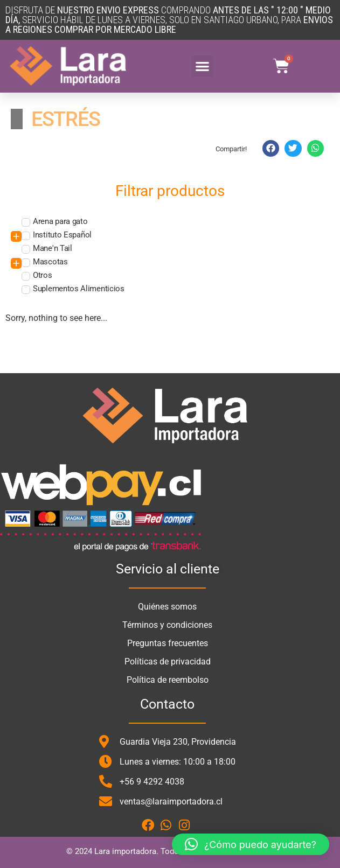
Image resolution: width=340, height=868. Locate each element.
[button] (202, 66)
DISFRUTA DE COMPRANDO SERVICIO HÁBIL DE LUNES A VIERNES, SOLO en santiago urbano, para (169, 20)
